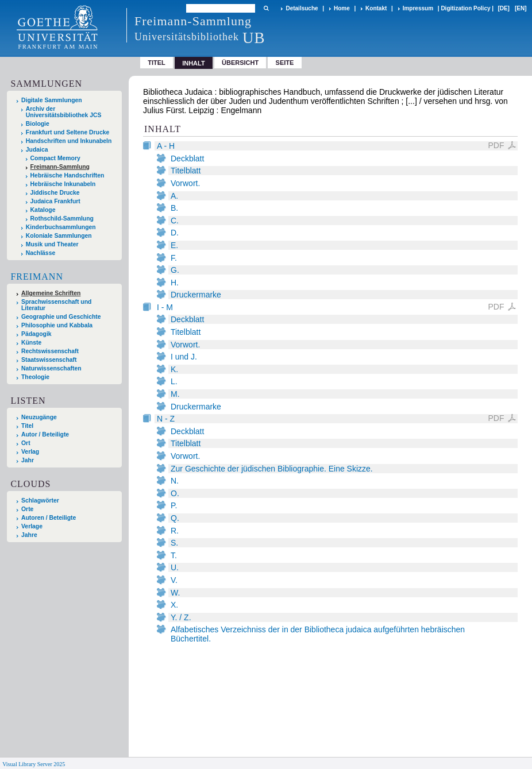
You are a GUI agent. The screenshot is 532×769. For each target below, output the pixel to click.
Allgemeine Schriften (51, 293)
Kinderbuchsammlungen (61, 227)
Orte (27, 509)
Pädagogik (36, 334)
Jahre (29, 535)
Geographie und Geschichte (61, 317)
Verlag (30, 452)
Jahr (28, 460)
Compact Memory (55, 158)
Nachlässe (41, 253)
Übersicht (240, 63)
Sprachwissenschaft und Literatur (56, 305)
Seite (285, 63)
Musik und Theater (52, 244)
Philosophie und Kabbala (57, 325)
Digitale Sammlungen (52, 100)
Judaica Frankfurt (55, 201)
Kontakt (376, 8)
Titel (157, 63)
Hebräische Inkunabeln (63, 184)
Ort (26, 443)
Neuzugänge (39, 417)
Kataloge (43, 210)
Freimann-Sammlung (60, 167)
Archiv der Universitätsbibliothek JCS (64, 112)
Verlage (32, 526)
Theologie (35, 377)
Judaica (37, 150)
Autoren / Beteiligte (49, 518)
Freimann (37, 277)
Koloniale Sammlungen (59, 236)
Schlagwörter (40, 501)
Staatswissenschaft (49, 360)
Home (342, 8)
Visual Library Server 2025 (34, 764)
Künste (31, 343)
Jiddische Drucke (55, 193)
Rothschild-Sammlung (62, 219)
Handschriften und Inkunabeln (69, 141)
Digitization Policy (465, 8)
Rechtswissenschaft (50, 351)
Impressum (418, 8)
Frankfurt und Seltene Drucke (68, 132)
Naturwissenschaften (51, 368)
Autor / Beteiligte (45, 434)
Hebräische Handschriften (68, 175)
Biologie (38, 124)
